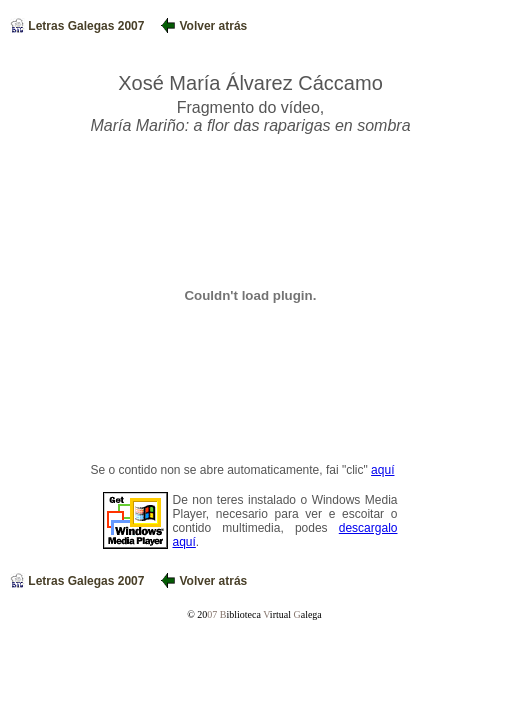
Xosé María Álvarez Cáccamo (250, 83)
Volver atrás (204, 26)
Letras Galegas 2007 (77, 26)
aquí (382, 470)
